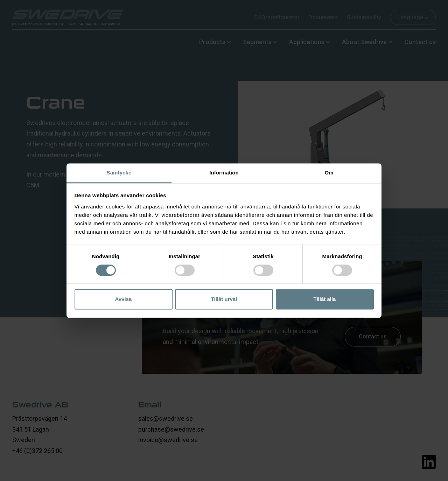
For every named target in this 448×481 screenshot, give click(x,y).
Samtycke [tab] (119, 173)
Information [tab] (224, 173)
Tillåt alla (325, 299)
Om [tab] (329, 173)
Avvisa (124, 299)
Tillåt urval (224, 299)
